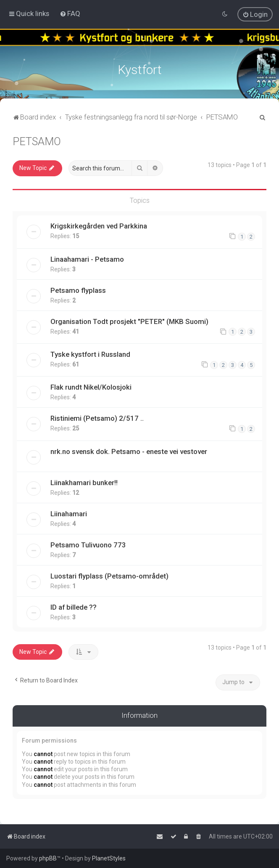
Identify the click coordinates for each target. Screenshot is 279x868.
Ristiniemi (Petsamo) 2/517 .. (97, 417)
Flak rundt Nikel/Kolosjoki (91, 386)
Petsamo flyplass (78, 289)
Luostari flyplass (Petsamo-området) (109, 575)
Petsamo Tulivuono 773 (88, 544)
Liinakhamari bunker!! (84, 482)
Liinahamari (69, 513)
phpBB (48, 858)
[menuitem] (70, 13)
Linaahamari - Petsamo (87, 258)
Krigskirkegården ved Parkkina (99, 225)
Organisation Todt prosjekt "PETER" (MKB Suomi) (129, 321)
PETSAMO (37, 141)
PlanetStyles (109, 858)
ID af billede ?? (74, 606)
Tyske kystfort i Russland (90, 353)
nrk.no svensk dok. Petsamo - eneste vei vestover (129, 451)
